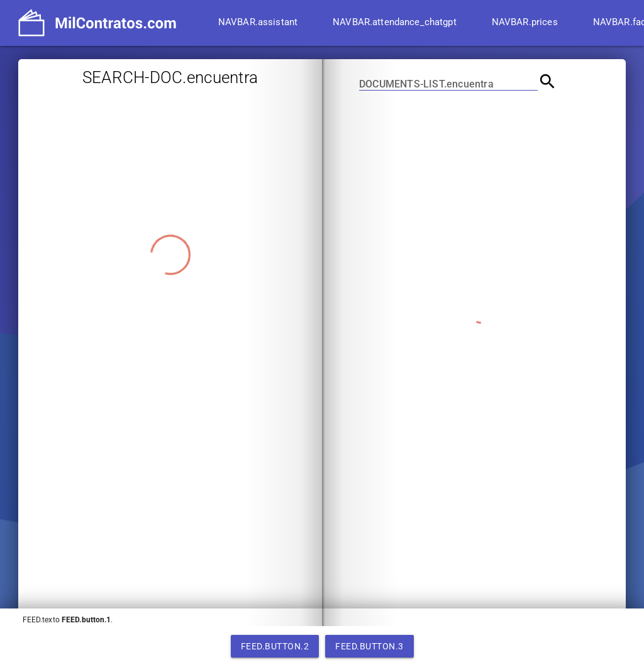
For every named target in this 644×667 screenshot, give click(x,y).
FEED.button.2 (275, 646)
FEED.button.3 (369, 646)
